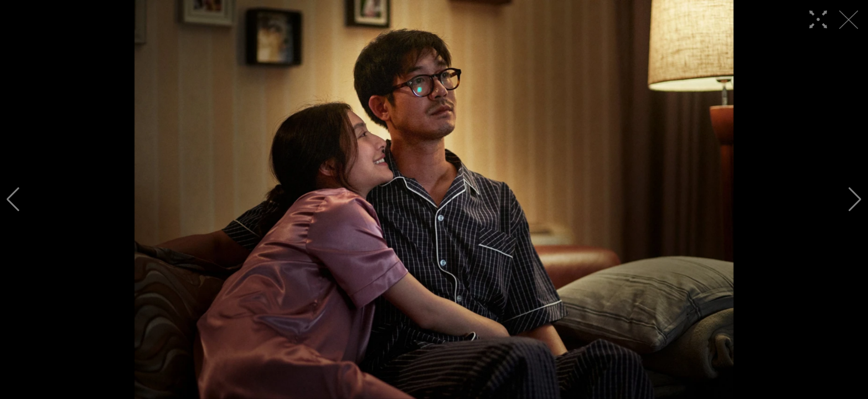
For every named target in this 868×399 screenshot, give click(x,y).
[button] (13, 199)
